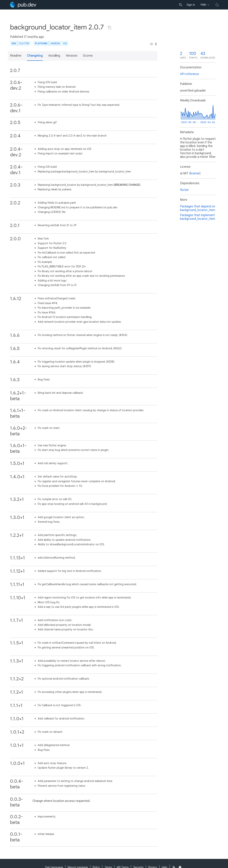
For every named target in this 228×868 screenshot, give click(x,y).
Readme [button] (16, 56)
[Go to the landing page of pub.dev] (23, 5)
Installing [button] (54, 56)
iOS (65, 43)
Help (203, 5)
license (195, 173)
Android (55, 43)
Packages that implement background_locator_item (198, 217)
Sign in (191, 5)
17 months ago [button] (34, 37)
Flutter (24, 43)
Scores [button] (88, 56)
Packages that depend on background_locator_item (198, 208)
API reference (189, 74)
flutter (184, 190)
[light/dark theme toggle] (217, 5)
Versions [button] (72, 56)
